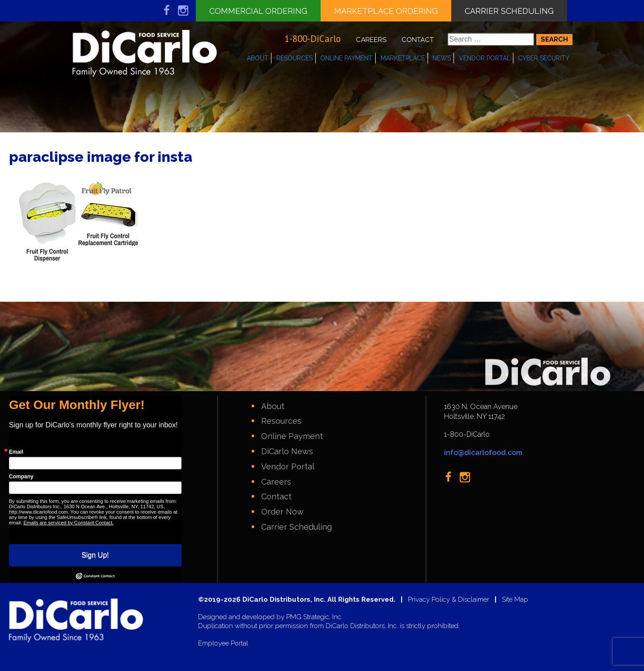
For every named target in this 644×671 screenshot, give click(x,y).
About (258, 58)
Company (21, 477)
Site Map (515, 600)
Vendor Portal (485, 58)
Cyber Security (544, 58)
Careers (371, 40)
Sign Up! (95, 555)
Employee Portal (223, 644)
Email (16, 452)
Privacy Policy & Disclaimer (449, 600)
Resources (294, 58)
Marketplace (403, 58)
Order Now (282, 512)
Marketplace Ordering (386, 11)
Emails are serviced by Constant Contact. (68, 523)
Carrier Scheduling (509, 11)
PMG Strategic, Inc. (314, 617)
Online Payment (346, 58)
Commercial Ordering (258, 11)
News (442, 58)
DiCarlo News (287, 451)
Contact (418, 40)
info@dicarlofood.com (483, 453)
